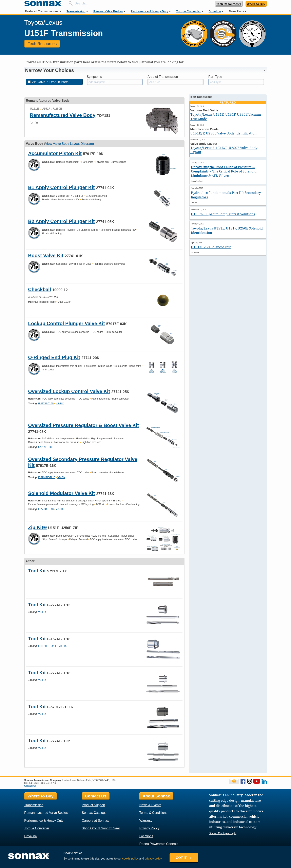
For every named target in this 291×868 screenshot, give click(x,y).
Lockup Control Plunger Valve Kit (66, 323)
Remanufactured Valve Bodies (46, 813)
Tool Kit (37, 571)
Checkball (40, 289)
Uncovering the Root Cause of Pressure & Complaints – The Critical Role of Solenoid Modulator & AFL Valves (224, 171)
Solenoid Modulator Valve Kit (62, 493)
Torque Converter (188, 11)
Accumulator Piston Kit (55, 153)
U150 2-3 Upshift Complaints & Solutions (223, 214)
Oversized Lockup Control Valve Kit (69, 391)
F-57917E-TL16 (47, 477)
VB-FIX (60, 404)
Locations (146, 836)
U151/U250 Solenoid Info (211, 247)
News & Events (150, 805)
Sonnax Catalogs (94, 813)
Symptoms (94, 77)
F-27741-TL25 (46, 404)
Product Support (94, 805)
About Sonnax (156, 796)
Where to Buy (256, 4)
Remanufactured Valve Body (63, 115)
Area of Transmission (163, 77)
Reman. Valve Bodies (108, 11)
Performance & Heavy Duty (150, 11)
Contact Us (30, 786)
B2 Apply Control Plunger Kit (61, 221)
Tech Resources (42, 44)
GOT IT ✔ (185, 858)
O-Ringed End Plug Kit (54, 357)
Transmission (76, 11)
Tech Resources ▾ (229, 4)
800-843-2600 (32, 783)
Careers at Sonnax (95, 821)
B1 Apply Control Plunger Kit (61, 187)
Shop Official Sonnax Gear (101, 828)
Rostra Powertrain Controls (159, 844)
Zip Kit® (37, 527)
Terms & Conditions (153, 813)
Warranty (146, 821)
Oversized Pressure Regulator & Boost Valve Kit (83, 425)
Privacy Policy (149, 828)
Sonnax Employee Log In (223, 833)
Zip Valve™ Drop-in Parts (48, 82)
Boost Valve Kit (46, 255)
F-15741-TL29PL (47, 646)
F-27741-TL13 (46, 509)
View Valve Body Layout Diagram (69, 144)
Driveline (215, 11)
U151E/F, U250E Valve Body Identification (223, 133)
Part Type (215, 77)
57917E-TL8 (45, 447)
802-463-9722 (49, 783)
